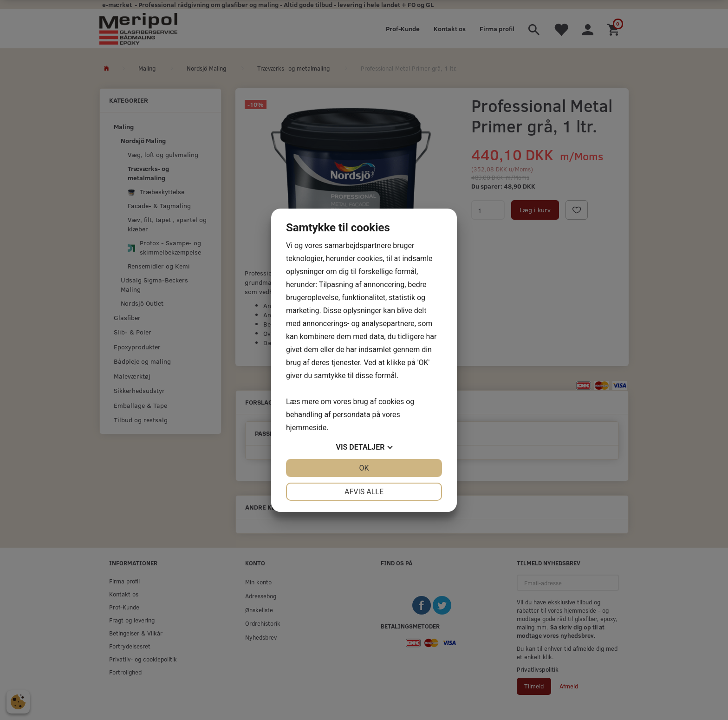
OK (364, 468)
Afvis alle (364, 492)
